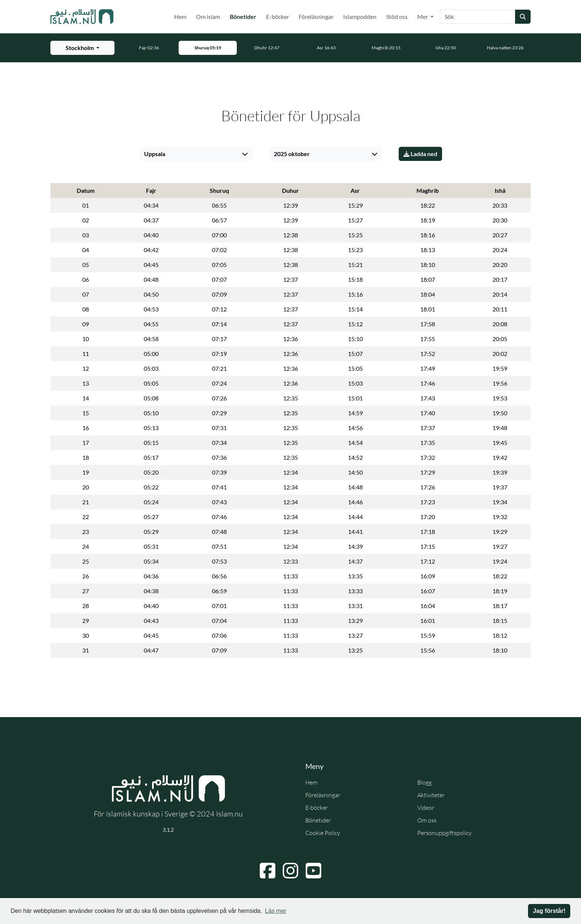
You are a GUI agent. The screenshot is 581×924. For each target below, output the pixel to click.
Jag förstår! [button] (549, 911)
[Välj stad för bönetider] (82, 48)
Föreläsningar (316, 16)
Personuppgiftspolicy (444, 833)
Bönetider (245, 16)
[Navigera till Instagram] (290, 871)
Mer (423, 16)
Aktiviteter (431, 795)
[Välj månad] (326, 154)
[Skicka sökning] (523, 17)
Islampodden (360, 16)
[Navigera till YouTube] (313, 871)
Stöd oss (397, 16)
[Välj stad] (196, 154)
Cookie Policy (323, 833)
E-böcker (278, 16)
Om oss (427, 820)
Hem (180, 16)
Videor (426, 808)
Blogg (424, 782)
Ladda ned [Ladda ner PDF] (420, 154)
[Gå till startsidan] (82, 17)
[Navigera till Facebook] (268, 871)
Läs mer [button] (276, 911)
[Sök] (478, 17)
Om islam (208, 16)
